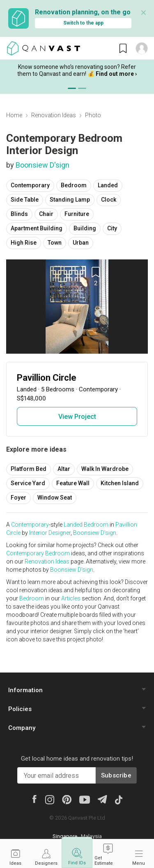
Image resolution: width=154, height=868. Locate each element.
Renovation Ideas (54, 115)
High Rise (24, 243)
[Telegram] (102, 799)
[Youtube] (85, 799)
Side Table (25, 200)
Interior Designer (50, 533)
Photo (93, 115)
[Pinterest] (67, 799)
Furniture (77, 214)
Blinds (19, 214)
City (112, 228)
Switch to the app (83, 23)
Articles (71, 598)
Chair (46, 214)
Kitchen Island (120, 483)
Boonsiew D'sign (43, 165)
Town (55, 243)
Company (22, 728)
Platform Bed (29, 469)
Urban (81, 243)
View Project (77, 417)
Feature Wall (73, 483)
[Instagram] (49, 799)
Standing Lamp (70, 200)
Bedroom (74, 185)
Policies (20, 709)
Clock (109, 200)
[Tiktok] (118, 799)
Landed (108, 185)
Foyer (18, 498)
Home (14, 115)
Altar (64, 469)
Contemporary (30, 185)
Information (25, 690)
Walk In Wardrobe (105, 469)
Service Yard (28, 483)
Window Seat (55, 498)
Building (85, 228)
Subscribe (116, 775)
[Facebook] (34, 799)
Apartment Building (37, 228)
